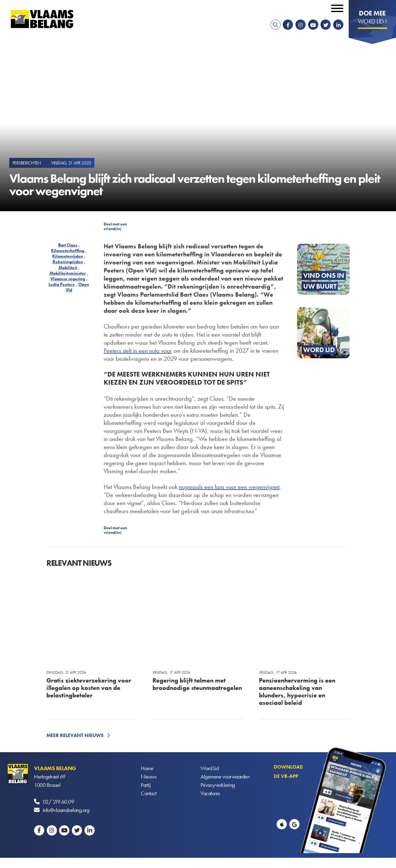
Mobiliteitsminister (68, 273)
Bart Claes (68, 245)
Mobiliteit (68, 268)
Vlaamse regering (68, 279)
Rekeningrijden (68, 262)
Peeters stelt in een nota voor (138, 351)
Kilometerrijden (68, 256)
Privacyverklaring (218, 785)
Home (147, 768)
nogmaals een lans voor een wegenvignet (229, 487)
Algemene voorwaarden (225, 776)
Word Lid (209, 768)
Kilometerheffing (68, 251)
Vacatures (210, 793)
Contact (149, 793)
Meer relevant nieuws (75, 735)
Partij (146, 785)
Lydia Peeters (62, 284)
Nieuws (148, 776)
